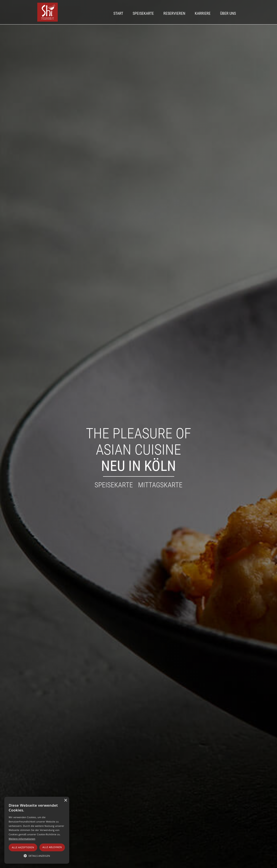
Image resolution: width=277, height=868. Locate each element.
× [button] (65, 801)
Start (118, 13)
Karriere (203, 13)
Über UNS (228, 13)
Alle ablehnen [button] (52, 847)
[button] (37, 856)
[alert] (37, 830)
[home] (48, 12)
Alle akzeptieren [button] (23, 847)
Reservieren (174, 13)
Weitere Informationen (22, 839)
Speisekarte (143, 13)
